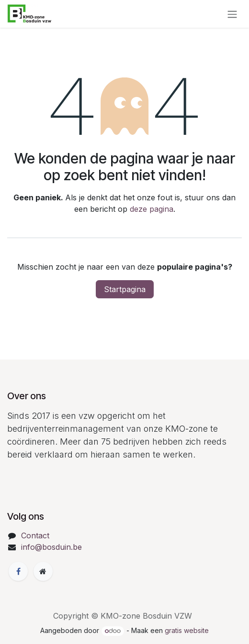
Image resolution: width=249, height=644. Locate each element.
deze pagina (152, 209)
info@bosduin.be (51, 547)
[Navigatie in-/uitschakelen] (232, 14)
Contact (35, 535)
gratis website (187, 630)
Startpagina (125, 289)
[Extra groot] (43, 571)
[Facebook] (18, 571)
